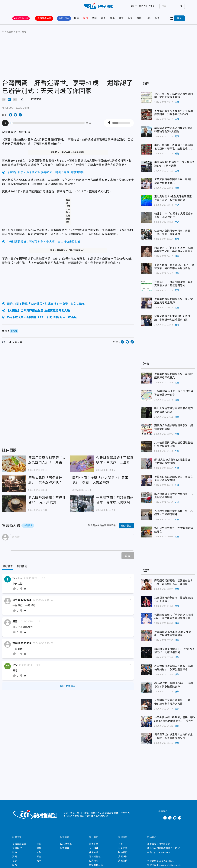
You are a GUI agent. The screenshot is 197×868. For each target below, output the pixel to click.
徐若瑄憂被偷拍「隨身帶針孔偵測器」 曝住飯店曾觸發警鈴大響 (174, 617)
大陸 (148, 18)
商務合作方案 (96, 865)
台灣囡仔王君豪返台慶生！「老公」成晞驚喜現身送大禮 (172, 702)
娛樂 (112, 18)
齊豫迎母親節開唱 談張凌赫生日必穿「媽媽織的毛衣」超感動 (174, 582)
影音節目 (65, 848)
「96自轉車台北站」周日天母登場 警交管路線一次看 (175, 393)
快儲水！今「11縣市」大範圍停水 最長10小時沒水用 (175, 215)
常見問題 (123, 848)
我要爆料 (123, 857)
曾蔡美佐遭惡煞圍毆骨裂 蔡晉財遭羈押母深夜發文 (174, 181)
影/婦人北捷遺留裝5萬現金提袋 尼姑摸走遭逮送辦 (173, 461)
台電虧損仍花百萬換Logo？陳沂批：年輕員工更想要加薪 (173, 634)
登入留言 (126, 526)
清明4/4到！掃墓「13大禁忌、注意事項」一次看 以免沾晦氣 (100, 480)
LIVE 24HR (22, 18)
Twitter (160, 818)
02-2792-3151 (166, 861)
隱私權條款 (95, 857)
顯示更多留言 (68, 686)
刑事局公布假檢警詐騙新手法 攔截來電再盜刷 (174, 427)
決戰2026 (64, 18)
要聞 (95, 18)
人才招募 (94, 848)
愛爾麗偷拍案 (44, 18)
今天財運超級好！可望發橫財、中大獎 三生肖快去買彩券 (115, 460)
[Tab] (22, 567)
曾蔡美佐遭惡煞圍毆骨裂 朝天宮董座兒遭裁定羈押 (174, 301)
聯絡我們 (123, 852)
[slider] (48, 123)
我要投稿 (123, 861)
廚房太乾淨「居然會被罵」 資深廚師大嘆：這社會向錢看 (47, 480)
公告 (121, 844)
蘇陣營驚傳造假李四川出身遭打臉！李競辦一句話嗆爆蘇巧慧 (172, 318)
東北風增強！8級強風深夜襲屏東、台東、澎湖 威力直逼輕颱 (174, 198)
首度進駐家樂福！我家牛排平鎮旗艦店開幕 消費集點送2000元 (174, 113)
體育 (121, 18)
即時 (76, 18)
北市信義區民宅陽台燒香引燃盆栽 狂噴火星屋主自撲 (175, 444)
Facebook (165, 818)
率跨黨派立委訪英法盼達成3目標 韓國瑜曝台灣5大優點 (174, 130)
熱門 (86, 18)
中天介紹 (94, 844)
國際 (139, 18)
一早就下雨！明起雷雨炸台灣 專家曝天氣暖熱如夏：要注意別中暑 (115, 500)
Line (175, 818)
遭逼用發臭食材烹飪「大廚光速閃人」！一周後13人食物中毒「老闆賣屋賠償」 (47, 460)
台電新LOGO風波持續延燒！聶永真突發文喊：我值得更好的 (174, 284)
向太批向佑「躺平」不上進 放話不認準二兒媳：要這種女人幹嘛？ (174, 250)
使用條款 (94, 852)
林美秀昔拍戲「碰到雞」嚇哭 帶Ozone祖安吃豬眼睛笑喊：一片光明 (175, 719)
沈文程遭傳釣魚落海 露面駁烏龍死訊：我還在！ (174, 599)
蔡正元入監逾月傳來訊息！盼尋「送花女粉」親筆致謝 (172, 232)
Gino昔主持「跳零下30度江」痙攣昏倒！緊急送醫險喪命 (174, 685)
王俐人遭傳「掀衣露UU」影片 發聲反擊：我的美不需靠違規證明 (174, 267)
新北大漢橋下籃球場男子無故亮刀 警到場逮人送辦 (175, 410)
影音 (157, 18)
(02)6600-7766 (162, 852)
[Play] (5, 123)
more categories (172, 18)
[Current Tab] (8, 567)
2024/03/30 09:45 (19, 108)
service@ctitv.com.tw (170, 865)
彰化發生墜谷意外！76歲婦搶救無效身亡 (174, 530)
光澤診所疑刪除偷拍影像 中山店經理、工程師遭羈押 (174, 513)
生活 (130, 18)
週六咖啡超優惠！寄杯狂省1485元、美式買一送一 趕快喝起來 (47, 500)
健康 (39, 861)
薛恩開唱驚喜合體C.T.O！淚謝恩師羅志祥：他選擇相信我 (174, 651)
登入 (179, 18)
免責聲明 (94, 861)
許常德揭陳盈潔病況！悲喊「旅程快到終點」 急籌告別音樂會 (174, 668)
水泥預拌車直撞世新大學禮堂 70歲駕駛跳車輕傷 (174, 496)
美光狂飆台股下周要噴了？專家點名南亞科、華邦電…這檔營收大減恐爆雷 (174, 147)
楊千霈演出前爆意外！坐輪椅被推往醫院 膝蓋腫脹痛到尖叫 (174, 736)
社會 (103, 18)
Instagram (170, 818)
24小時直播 (66, 844)
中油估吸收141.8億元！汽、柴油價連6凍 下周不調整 (174, 164)
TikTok (180, 818)
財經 (177, 154)
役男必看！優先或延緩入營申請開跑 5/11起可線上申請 (174, 96)
